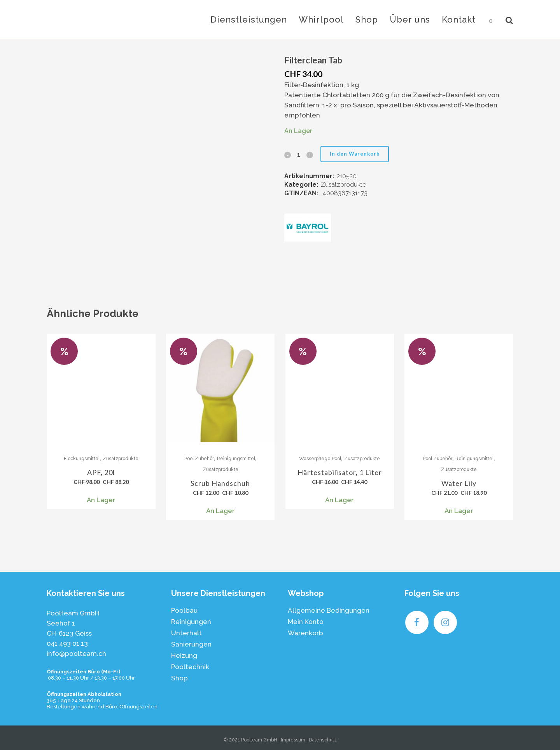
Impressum (293, 740)
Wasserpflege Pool (320, 459)
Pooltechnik (190, 667)
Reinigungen (191, 622)
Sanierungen (191, 644)
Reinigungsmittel (236, 459)
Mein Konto (306, 622)
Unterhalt (186, 633)
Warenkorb (305, 633)
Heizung (184, 655)
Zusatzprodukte (343, 185)
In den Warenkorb (355, 154)
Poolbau (184, 610)
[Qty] (299, 155)
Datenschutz (323, 740)
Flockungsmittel (82, 459)
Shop (179, 678)
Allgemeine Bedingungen (329, 610)
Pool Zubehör (199, 459)
